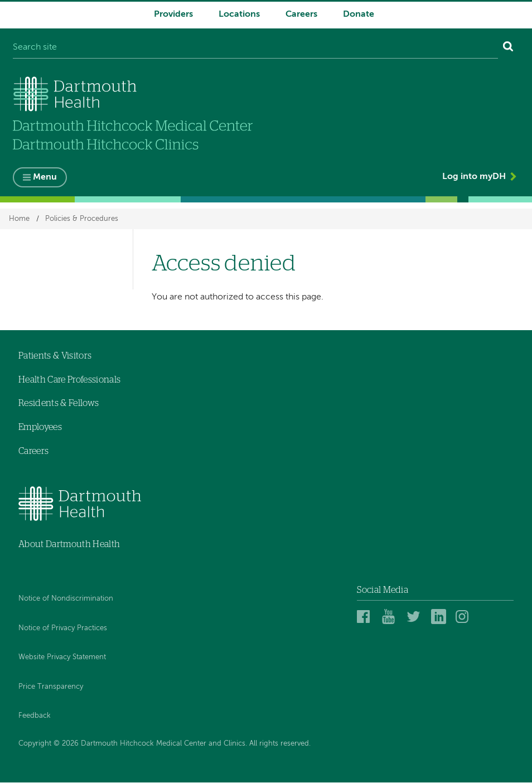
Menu (45, 178)
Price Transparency (51, 687)
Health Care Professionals (69, 380)
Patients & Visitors (55, 356)
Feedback (35, 716)
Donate (359, 14)
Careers (301, 14)
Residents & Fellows (59, 404)
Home (19, 219)
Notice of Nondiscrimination (66, 599)
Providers (173, 14)
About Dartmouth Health (69, 545)
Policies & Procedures (82, 219)
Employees (40, 427)
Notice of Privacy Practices (63, 628)
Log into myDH (474, 177)
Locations (239, 14)
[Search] (508, 48)
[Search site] (255, 48)
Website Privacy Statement (62, 658)
